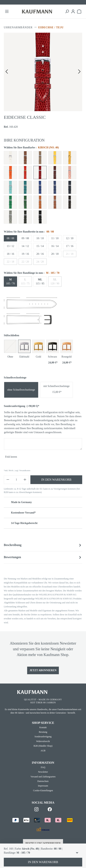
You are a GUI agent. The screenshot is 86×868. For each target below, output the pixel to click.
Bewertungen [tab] (43, 557)
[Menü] (7, 11)
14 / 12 (25, 246)
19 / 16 (25, 254)
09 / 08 (25, 238)
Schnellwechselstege (15, 378)
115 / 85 (40, 282)
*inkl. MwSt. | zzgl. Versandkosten (17, 470)
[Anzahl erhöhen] (25, 480)
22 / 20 (25, 262)
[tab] (43, 545)
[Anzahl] (16, 480)
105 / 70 (10, 282)
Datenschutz (43, 781)
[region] (43, 72)
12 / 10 (70, 238)
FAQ (43, 767)
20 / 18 (55, 254)
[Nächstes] (79, 72)
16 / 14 (55, 246)
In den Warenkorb (56, 480)
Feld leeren (11, 457)
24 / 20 (40, 262)
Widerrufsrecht (43, 741)
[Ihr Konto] (73, 11)
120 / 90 (55, 282)
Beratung (43, 732)
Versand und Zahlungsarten (43, 777)
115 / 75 (25, 282)
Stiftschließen (11, 335)
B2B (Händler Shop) (43, 746)
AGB (43, 751)
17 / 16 (70, 246)
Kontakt (43, 727)
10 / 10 (40, 238)
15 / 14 (40, 246)
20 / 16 (40, 254)
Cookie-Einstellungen (43, 790)
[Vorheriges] (7, 72)
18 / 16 (11, 254)
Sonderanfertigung (22, 406)
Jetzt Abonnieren (43, 670)
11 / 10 (55, 238)
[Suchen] (67, 11)
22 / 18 (11, 262)
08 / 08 (11, 238)
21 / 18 (70, 254)
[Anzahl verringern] (8, 480)
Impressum (43, 786)
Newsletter (43, 772)
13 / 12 (11, 246)
